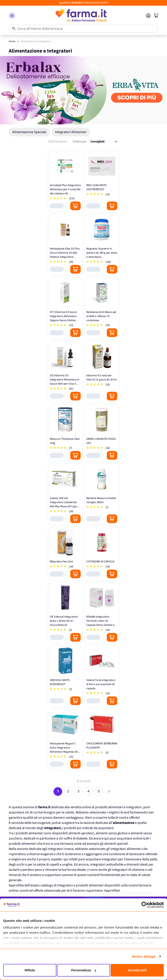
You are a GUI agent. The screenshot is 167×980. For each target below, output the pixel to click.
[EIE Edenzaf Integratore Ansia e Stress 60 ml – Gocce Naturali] (65, 613)
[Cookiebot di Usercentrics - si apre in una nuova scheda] (145, 905)
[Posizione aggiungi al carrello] (75, 206)
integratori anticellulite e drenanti (115, 864)
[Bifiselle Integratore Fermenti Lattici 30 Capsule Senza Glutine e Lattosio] (102, 613)
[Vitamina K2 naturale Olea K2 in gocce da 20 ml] (102, 372)
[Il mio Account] (148, 16)
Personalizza (84, 970)
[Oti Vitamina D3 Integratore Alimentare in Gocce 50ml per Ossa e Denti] (65, 372)
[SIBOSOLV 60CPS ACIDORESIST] (65, 676)
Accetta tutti (137, 970)
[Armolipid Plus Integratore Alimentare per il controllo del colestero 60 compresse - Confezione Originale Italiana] (65, 181)
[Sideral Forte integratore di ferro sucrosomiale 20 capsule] (102, 676)
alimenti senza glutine (112, 833)
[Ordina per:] (104, 142)
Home (12, 41)
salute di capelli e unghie (54, 864)
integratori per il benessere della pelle (129, 859)
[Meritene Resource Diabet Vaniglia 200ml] (102, 494)
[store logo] (81, 16)
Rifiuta (30, 970)
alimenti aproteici (81, 833)
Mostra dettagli (144, 956)
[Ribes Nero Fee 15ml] (65, 554)
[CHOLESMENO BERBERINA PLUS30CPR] (102, 740)
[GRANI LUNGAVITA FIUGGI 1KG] (102, 433)
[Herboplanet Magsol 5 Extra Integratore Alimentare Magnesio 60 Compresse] (65, 740)
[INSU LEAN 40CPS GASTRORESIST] (102, 181)
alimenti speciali (116, 844)
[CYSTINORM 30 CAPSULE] (102, 554)
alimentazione (124, 823)
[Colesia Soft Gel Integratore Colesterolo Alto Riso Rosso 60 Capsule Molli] (65, 494)
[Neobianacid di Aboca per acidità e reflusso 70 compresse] (102, 308)
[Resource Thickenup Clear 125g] (65, 433)
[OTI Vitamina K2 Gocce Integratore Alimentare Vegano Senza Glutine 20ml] (65, 308)
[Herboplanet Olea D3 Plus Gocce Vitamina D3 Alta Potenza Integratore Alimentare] (65, 245)
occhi (20, 864)
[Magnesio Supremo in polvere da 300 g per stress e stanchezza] (102, 245)
